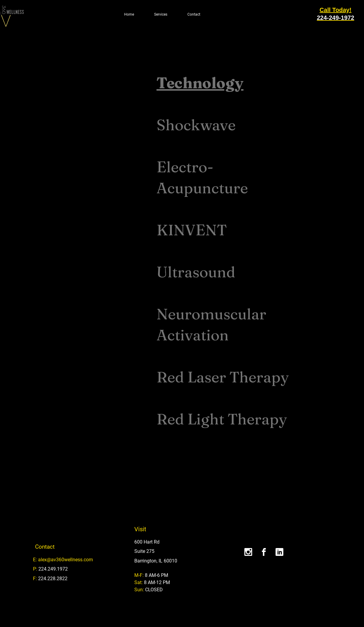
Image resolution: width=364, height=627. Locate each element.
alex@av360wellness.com (66, 560)
